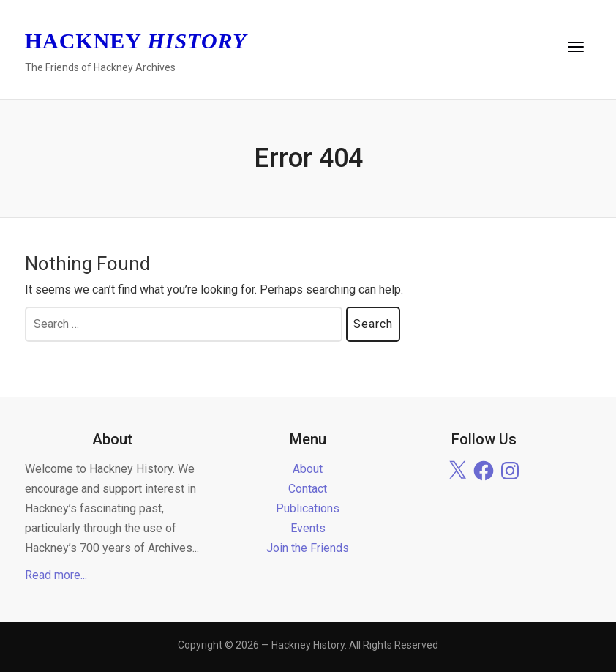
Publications (308, 508)
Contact (308, 489)
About (308, 469)
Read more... (56, 575)
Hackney (136, 41)
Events (308, 528)
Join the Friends (308, 548)
